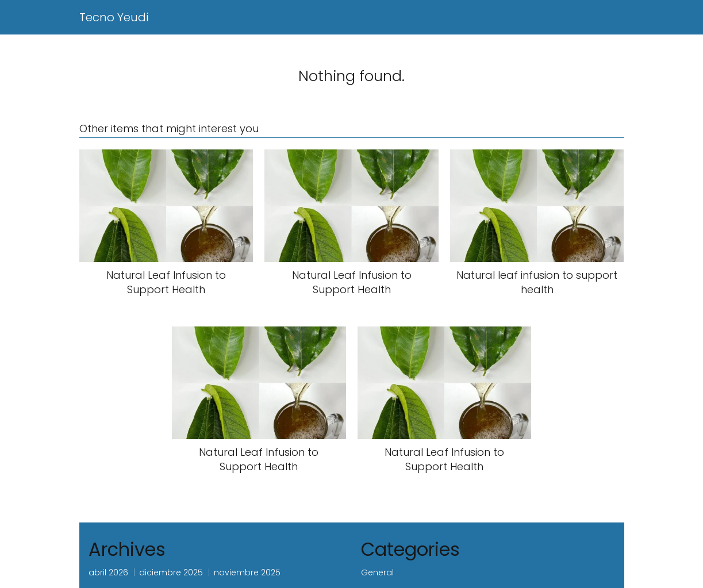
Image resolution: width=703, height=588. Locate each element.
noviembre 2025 (247, 572)
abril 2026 (108, 572)
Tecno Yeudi (114, 17)
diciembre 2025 (171, 572)
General (377, 572)
